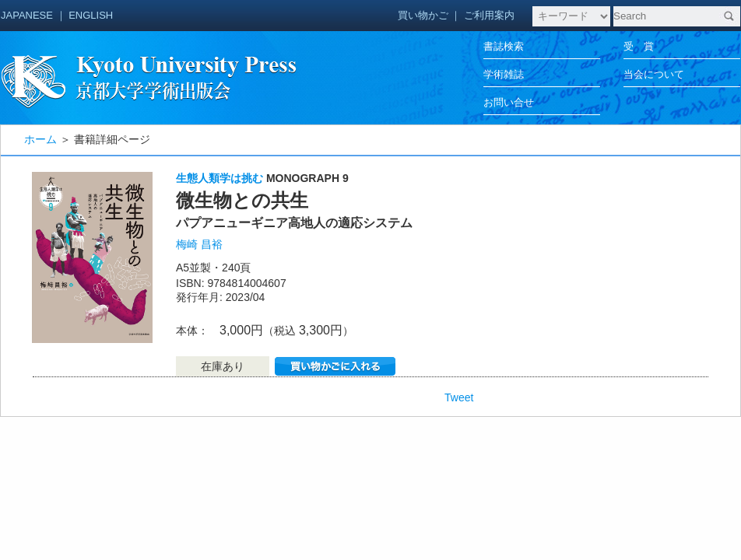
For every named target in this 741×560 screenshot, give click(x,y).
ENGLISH (91, 15)
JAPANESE (27, 15)
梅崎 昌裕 (199, 244)
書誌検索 (504, 46)
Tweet (459, 397)
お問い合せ (509, 102)
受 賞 (639, 46)
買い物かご (423, 15)
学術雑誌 (504, 74)
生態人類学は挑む (219, 178)
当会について (654, 74)
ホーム (40, 139)
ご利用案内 (489, 15)
